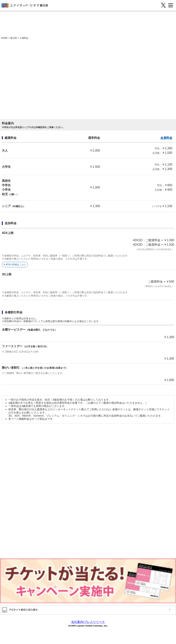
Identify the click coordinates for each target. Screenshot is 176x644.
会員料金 (166, 138)
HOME (4, 38)
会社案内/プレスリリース (88, 622)
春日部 (14, 38)
